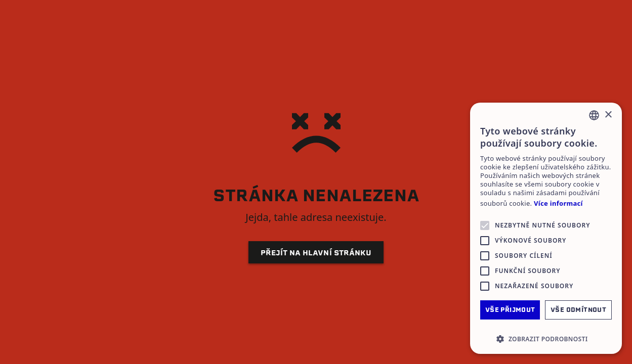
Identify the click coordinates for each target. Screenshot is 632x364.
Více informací (558, 203)
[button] (546, 339)
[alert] (546, 228)
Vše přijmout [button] (510, 310)
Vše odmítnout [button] (578, 310)
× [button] (608, 115)
